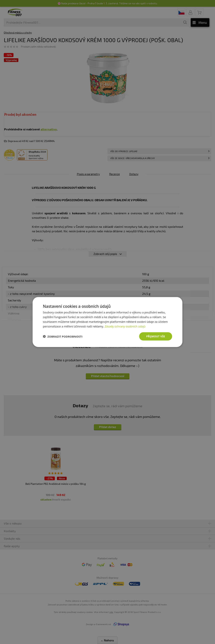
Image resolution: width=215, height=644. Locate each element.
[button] (63, 336)
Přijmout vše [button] (155, 336)
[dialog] (107, 322)
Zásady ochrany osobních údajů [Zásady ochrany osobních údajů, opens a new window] (125, 326)
